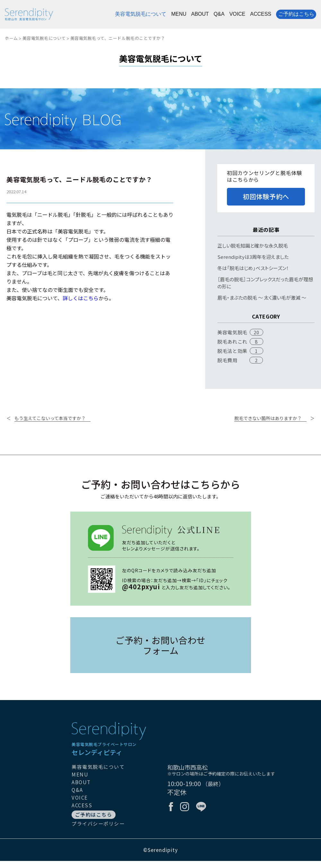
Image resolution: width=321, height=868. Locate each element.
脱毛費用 (227, 360)
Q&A (219, 14)
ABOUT (200, 14)
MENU (179, 14)
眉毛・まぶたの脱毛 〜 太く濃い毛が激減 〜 (262, 298)
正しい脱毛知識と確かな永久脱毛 (253, 245)
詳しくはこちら (81, 298)
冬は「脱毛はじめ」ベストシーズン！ (253, 268)
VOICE (237, 14)
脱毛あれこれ (232, 342)
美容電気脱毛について (141, 14)
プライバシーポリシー (98, 824)
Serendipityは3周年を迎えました (253, 257)
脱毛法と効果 (232, 351)
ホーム (11, 38)
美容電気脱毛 (232, 332)
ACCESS (261, 14)
